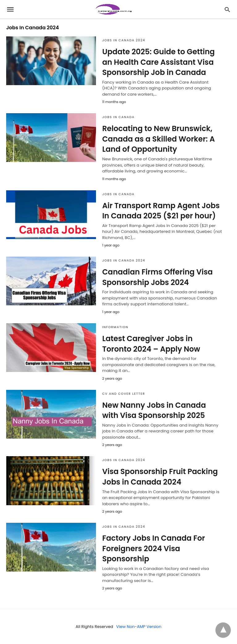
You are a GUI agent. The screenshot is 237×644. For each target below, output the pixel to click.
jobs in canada (118, 117)
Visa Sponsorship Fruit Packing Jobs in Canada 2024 (160, 477)
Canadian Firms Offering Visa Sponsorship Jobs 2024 (157, 277)
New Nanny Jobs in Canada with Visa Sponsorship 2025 (154, 410)
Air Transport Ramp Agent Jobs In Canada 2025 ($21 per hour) (161, 211)
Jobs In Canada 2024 (124, 40)
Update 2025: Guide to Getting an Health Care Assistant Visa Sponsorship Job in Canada (158, 62)
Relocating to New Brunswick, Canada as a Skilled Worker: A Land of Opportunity (158, 139)
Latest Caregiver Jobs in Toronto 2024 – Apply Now (151, 344)
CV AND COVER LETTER (124, 394)
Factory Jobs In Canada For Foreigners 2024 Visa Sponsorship (154, 548)
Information (115, 327)
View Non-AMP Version (139, 627)
